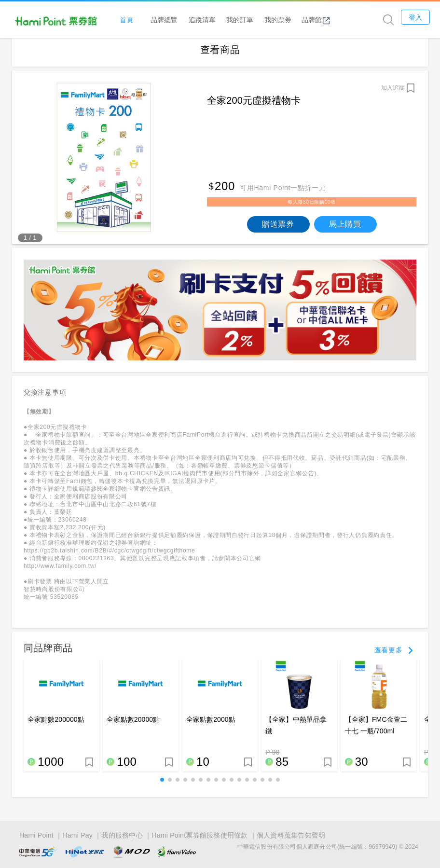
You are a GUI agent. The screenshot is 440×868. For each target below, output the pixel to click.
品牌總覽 (172, 20)
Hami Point (36, 835)
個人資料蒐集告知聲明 (291, 835)
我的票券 (285, 20)
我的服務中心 (122, 835)
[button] (162, 786)
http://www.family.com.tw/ (60, 573)
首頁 (134, 20)
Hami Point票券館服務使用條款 (199, 835)
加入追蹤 (393, 94)
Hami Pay (77, 835)
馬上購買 (345, 230)
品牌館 (323, 20)
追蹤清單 (209, 20)
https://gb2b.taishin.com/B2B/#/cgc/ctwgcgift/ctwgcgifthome (109, 557)
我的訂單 (247, 20)
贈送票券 (278, 230)
